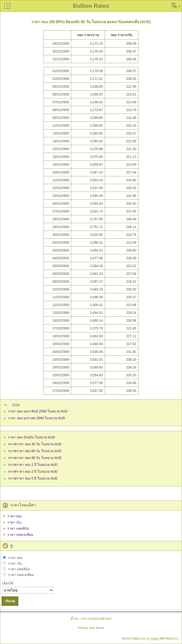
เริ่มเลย (10, 601)
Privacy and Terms (91, 628)
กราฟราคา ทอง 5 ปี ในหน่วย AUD (33, 478)
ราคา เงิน (14, 522)
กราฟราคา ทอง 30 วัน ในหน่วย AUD (35, 444)
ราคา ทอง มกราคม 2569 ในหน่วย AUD (36, 418)
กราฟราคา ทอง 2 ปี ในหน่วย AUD (33, 471)
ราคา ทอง (15, 516)
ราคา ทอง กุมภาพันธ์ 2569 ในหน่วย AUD (38, 411)
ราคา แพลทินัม (18, 528)
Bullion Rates (91, 6)
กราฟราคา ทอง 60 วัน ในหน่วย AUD (35, 451)
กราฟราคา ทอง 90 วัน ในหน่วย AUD (35, 458)
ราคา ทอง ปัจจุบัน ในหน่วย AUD (32, 437)
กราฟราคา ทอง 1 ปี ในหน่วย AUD (33, 465)
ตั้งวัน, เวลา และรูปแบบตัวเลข (91, 619)
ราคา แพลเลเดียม (20, 535)
